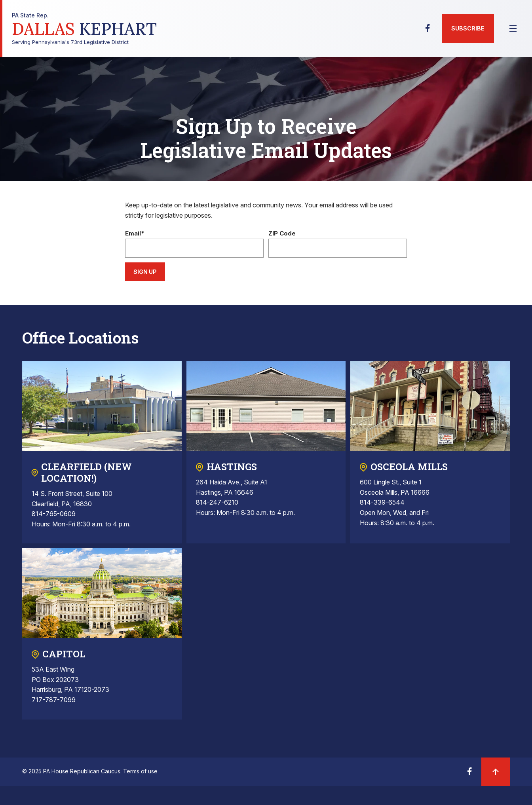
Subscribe (468, 28)
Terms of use (140, 771)
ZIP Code (282, 234)
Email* (135, 234)
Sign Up (145, 272)
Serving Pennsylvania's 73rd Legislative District (84, 29)
